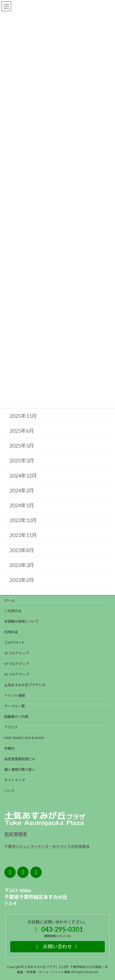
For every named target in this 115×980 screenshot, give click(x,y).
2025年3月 (22, 460)
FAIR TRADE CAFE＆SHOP (24, 738)
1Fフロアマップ (17, 653)
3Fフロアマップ (17, 674)
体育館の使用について (21, 621)
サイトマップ (15, 780)
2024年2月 (22, 490)
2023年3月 (22, 565)
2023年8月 (22, 550)
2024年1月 (22, 505)
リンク (9, 791)
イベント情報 (15, 695)
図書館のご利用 (16, 717)
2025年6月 (22, 431)
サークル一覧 (15, 706)
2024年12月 (23, 475)
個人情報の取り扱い (20, 770)
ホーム (9, 600)
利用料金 (11, 632)
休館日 (9, 748)
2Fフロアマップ (17, 664)
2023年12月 (23, 520)
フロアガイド (15, 643)
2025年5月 (22, 446)
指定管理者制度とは (20, 759)
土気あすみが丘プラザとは (25, 685)
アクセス (11, 727)
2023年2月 (22, 580)
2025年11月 (23, 416)
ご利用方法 (13, 611)
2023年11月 (23, 535)
